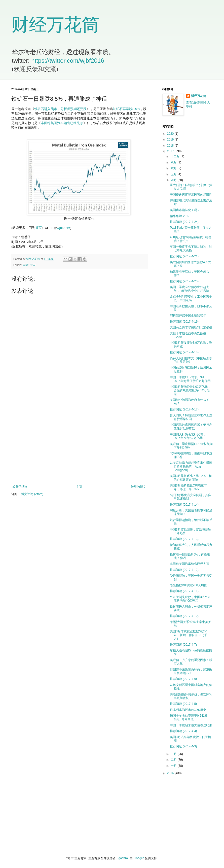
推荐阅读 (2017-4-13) (184, 539)
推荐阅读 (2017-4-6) (183, 679)
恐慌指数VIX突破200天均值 (188, 585)
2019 (171, 140)
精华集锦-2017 (180, 216)
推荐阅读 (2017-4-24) (184, 222)
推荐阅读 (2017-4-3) (183, 746)
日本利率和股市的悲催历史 (188, 710)
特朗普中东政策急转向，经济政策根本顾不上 (191, 671)
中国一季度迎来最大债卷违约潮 (191, 725)
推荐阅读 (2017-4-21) (184, 256)
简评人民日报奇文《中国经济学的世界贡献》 (191, 360)
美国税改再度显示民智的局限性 (191, 195)
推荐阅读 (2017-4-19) (184, 322)
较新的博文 (20, 487)
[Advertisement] (79, 443)
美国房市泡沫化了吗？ (185, 210)
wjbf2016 (64, 228)
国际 (26, 265)
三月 (174, 754)
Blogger (139, 858)
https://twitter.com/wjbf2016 (68, 61)
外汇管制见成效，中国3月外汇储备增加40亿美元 (190, 599)
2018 (171, 146)
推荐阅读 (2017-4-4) (183, 731)
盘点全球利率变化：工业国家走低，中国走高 (191, 298)
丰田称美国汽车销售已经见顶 (62, 123)
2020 (171, 134)
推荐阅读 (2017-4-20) (184, 281)
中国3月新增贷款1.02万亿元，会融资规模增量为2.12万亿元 (190, 390)
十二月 (176, 156)
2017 (171, 151)
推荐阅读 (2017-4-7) (183, 645)
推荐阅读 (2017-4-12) (184, 570)
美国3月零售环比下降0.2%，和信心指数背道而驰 (191, 478)
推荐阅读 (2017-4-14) (184, 505)
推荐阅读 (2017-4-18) (184, 352)
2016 (171, 773)
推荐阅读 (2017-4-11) (184, 591)
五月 (174, 174)
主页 (79, 487)
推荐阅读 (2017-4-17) (184, 409)
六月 (174, 168)
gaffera (123, 858)
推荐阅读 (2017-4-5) (183, 704)
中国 (33, 265)
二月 (174, 760)
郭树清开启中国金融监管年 (188, 316)
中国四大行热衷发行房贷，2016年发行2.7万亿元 (188, 436)
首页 (39, 228)
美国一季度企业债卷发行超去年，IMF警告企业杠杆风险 (190, 289)
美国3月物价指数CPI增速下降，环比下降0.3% (188, 487)
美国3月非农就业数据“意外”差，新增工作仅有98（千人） (189, 635)
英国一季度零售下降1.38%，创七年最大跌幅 (191, 249)
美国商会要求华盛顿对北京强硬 (191, 327)
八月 (174, 162)
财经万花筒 (55, 25)
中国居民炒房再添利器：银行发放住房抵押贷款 (191, 427)
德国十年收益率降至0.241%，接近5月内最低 (190, 717)
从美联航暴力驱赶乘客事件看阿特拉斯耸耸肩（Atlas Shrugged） (191, 466)
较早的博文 (138, 487)
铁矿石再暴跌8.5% (126, 109)
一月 (174, 766)
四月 (174, 180)
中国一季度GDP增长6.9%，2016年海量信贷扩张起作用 (190, 379)
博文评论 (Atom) (32, 494)
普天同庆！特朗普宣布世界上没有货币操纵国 (191, 417)
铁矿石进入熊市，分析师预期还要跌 (60, 109)
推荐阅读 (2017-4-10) (184, 616)
